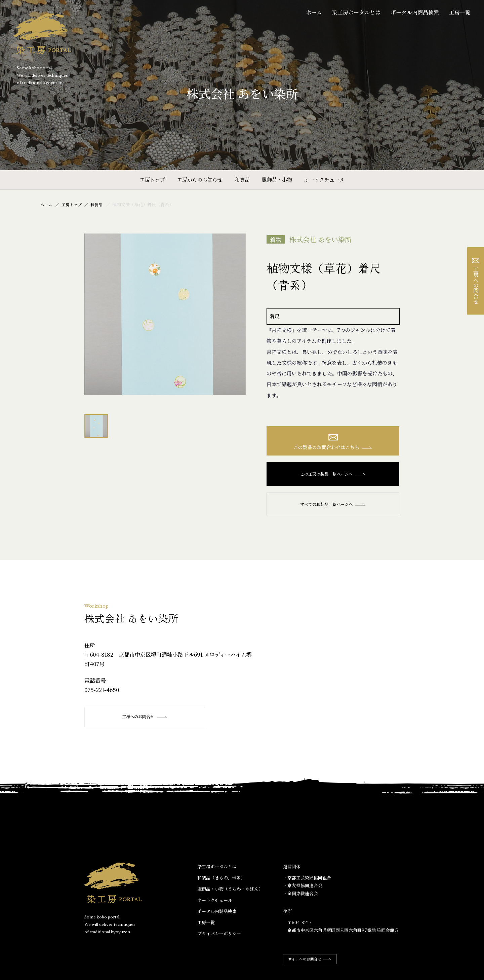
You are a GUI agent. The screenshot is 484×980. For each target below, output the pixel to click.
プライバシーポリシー (219, 935)
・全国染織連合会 (300, 895)
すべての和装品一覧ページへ (333, 506)
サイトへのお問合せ (313, 961)
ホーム (314, 12)
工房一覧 (460, 12)
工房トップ (152, 179)
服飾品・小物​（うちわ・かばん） (230, 891)
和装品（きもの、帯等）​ (221, 880)
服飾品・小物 (277, 179)
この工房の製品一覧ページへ (333, 476)
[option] (165, 314)
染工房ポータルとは (356, 12)
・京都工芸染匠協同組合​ (307, 880)
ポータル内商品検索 (415, 12)
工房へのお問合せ (142, 719)
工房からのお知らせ (200, 179)
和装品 (242, 179)
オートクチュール (324, 179)
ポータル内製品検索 (217, 913)
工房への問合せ (476, 281)
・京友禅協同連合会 (303, 888)
